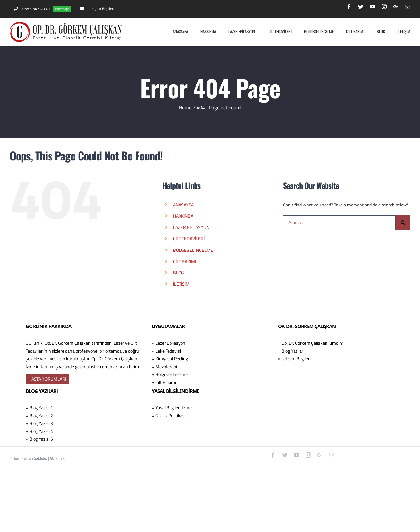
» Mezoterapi (164, 366)
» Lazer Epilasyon (169, 343)
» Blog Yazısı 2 (39, 415)
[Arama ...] (339, 223)
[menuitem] (43, 9)
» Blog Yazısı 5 (39, 439)
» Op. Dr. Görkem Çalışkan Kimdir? (310, 343)
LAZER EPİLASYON (191, 227)
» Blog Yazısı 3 (39, 423)
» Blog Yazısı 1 (39, 408)
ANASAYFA (183, 205)
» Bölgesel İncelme (170, 374)
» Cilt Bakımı (164, 382)
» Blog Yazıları (291, 351)
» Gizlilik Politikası (169, 415)
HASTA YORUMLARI (47, 379)
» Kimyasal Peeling (170, 359)
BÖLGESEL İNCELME (193, 250)
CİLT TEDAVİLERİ (189, 239)
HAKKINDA (183, 216)
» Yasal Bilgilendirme (172, 408)
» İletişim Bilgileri (294, 359)
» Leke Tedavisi (166, 351)
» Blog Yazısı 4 (39, 431)
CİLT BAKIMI (184, 261)
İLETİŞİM (181, 284)
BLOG (179, 273)
